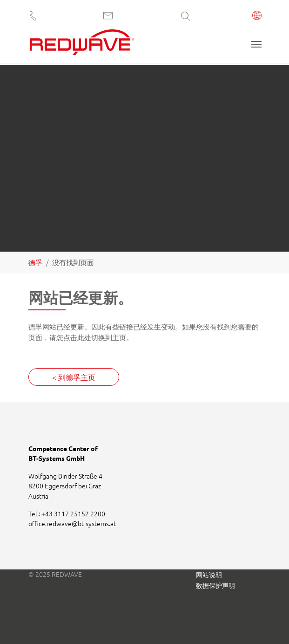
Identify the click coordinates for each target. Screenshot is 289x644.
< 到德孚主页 (74, 377)
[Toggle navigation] (256, 44)
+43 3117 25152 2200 (73, 514)
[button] (257, 16)
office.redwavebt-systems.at (72, 523)
